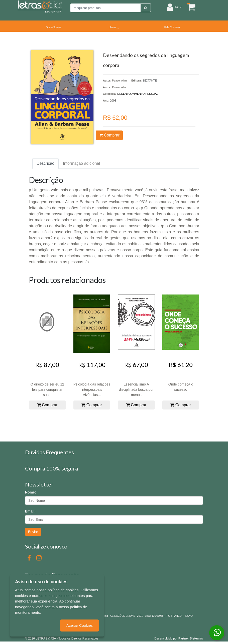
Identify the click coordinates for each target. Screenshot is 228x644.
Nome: (31, 492)
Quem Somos (53, 27)
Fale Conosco (172, 27)
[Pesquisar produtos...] (105, 8)
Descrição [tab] (45, 163)
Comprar (109, 135)
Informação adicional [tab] (81, 163)
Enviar (33, 532)
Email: (30, 511)
